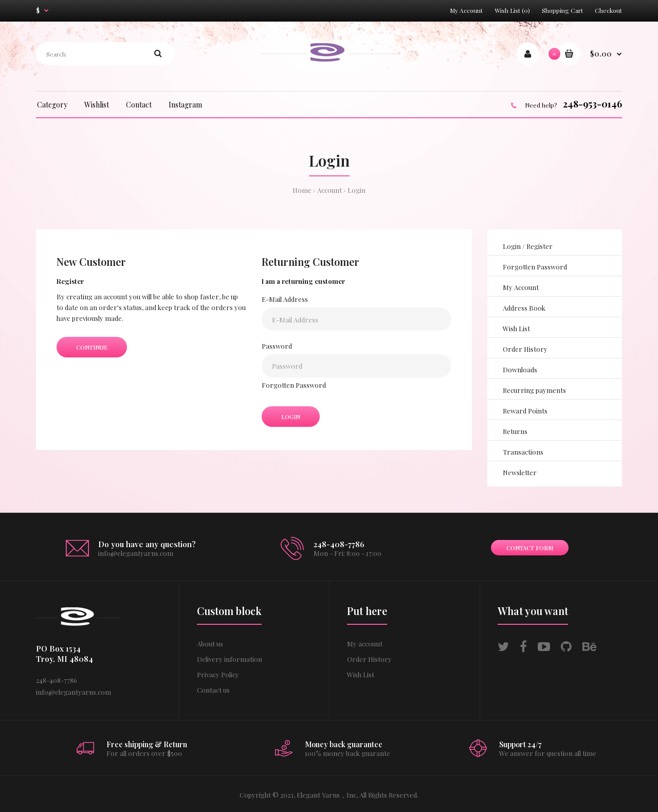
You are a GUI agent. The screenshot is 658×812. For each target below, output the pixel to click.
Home (302, 190)
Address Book (524, 308)
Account (330, 190)
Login (357, 190)
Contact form (530, 548)
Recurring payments (534, 390)
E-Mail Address (285, 299)
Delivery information (230, 659)
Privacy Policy (218, 674)
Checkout (608, 10)
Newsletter (520, 472)
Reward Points (525, 411)
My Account (466, 10)
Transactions (523, 452)
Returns (515, 431)
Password (277, 346)
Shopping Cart (562, 10)
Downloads (520, 369)
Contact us (213, 690)
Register (540, 246)
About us (210, 644)
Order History (525, 349)
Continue (92, 347)
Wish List (516, 328)
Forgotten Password (294, 385)
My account (365, 644)
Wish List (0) (512, 10)
